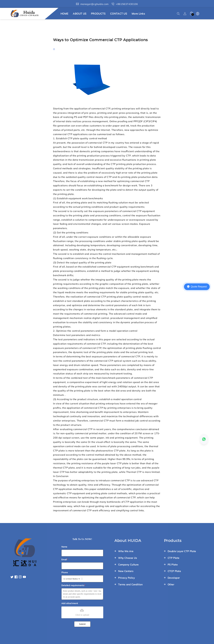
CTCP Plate (174, 571)
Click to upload (82, 612)
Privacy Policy (126, 578)
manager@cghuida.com (95, 4)
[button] (178, 14)
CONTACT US (119, 14)
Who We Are (126, 551)
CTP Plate (174, 558)
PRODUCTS (98, 14)
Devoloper (174, 578)
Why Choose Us (128, 558)
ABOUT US (80, 14)
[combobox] (72, 579)
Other (171, 584)
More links (138, 14)
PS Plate (173, 565)
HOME (64, 14)
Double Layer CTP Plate (182, 551)
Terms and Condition (130, 584)
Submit (82, 624)
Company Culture (128, 565)
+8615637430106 (127, 4)
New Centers (126, 571)
